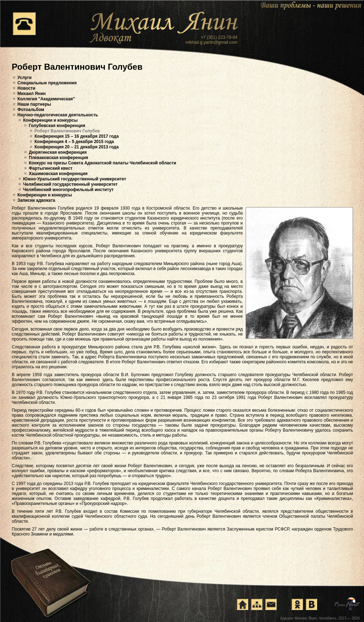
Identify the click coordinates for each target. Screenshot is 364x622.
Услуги (25, 78)
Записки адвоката (36, 200)
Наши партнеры (34, 104)
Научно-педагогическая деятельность (58, 115)
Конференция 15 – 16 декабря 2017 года (77, 136)
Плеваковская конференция (58, 158)
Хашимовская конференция (58, 174)
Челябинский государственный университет (70, 184)
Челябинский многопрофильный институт (68, 190)
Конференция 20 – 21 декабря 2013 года (77, 147)
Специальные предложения (47, 83)
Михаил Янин (32, 94)
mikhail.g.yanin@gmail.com (212, 42)
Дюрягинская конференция (58, 152)
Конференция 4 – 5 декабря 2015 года (74, 142)
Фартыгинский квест (51, 168)
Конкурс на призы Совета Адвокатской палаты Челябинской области (103, 163)
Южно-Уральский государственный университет (75, 179)
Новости (26, 88)
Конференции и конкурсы (50, 120)
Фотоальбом (31, 110)
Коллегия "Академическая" (46, 99)
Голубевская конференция (57, 126)
